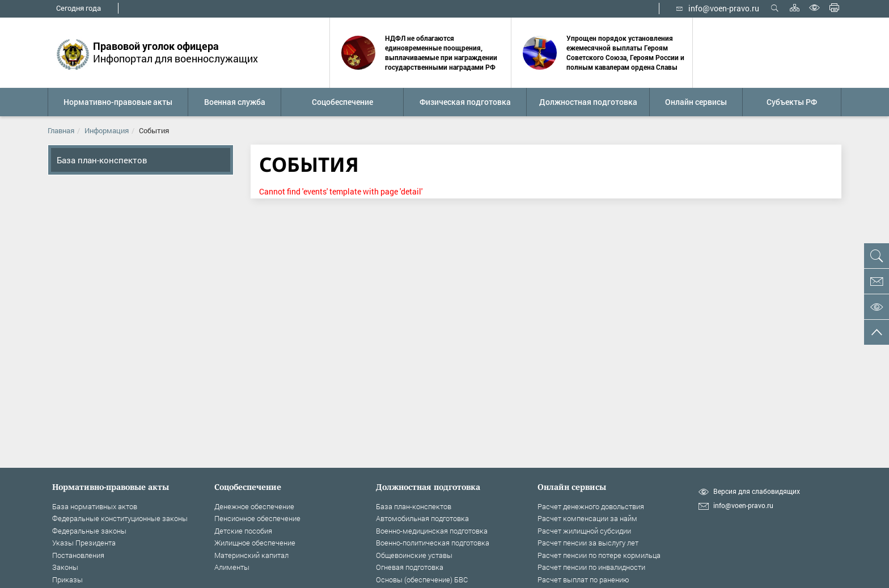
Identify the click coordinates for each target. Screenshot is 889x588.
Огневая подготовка (410, 567)
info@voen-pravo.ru (718, 8)
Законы (65, 567)
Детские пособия (243, 531)
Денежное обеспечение (254, 506)
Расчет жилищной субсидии (584, 531)
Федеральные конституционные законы (120, 518)
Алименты (232, 567)
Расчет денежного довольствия (591, 506)
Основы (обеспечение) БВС (422, 579)
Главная (61, 130)
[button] (118, 102)
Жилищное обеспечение (255, 543)
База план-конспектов (102, 160)
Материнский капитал (251, 555)
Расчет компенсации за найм (587, 518)
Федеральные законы (89, 531)
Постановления (78, 555)
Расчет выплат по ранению (583, 579)
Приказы (67, 579)
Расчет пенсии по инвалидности (591, 567)
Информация (107, 130)
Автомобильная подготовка (422, 518)
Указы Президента (84, 543)
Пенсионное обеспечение (257, 518)
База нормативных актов (95, 506)
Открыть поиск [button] (775, 8)
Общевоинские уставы (414, 555)
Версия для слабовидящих (757, 491)
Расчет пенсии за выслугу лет (588, 543)
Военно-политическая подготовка (433, 543)
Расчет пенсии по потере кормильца (599, 555)
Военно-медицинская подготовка (432, 531)
